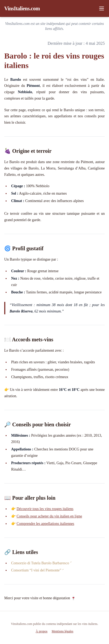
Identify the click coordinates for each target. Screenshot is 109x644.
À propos (42, 631)
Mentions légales (63, 631)
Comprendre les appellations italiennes (45, 524)
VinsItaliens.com (22, 8)
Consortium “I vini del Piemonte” (36, 570)
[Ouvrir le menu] (102, 8)
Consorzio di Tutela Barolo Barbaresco (40, 563)
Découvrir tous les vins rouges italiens (45, 509)
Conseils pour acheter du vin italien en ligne (49, 516)
